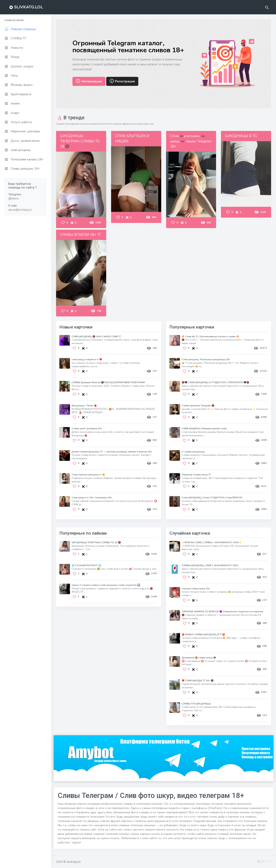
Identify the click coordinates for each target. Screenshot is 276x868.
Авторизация (89, 82)
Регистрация (122, 82)
